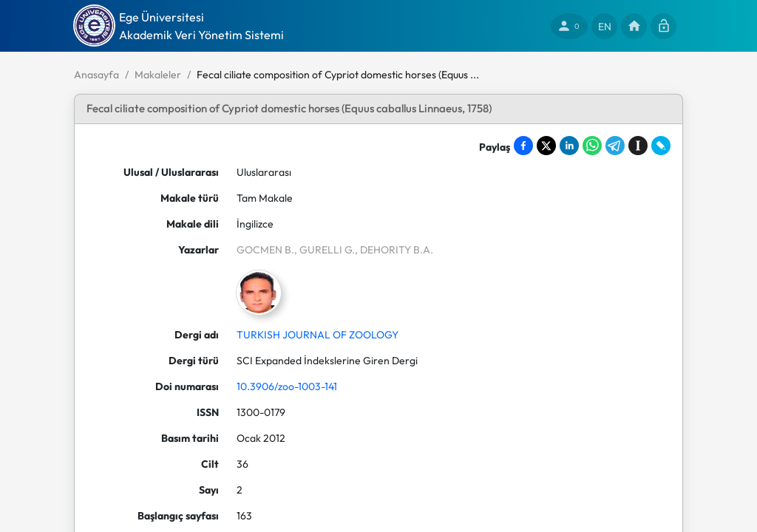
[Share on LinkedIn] (569, 146)
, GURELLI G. (325, 250)
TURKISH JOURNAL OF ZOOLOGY (318, 335)
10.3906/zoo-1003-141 (287, 386)
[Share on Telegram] (615, 146)
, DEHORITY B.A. (394, 250)
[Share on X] (546, 146)
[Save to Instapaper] (638, 146)
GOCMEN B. (265, 250)
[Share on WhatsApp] (592, 146)
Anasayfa (96, 75)
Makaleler (158, 75)
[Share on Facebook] (523, 146)
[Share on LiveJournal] (661, 146)
